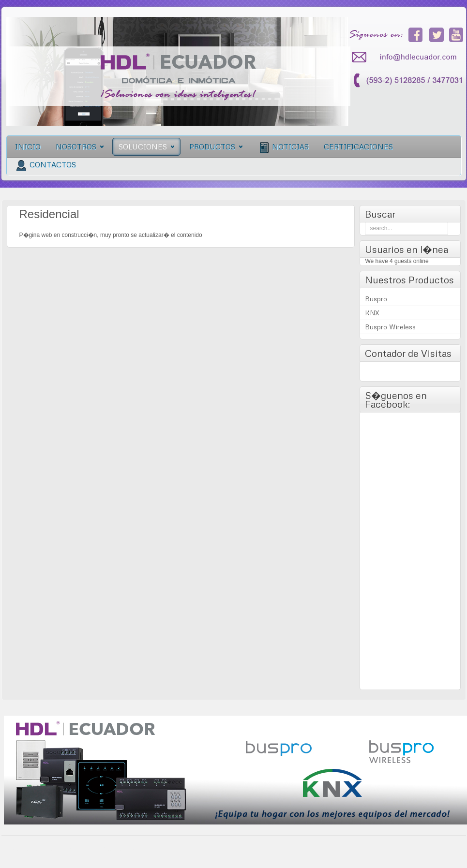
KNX (372, 313)
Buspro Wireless (390, 327)
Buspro (376, 299)
